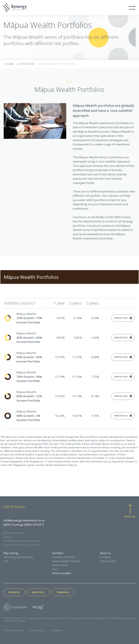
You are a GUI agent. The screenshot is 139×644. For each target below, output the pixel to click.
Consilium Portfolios (64, 557)
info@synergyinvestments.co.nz (24, 520)
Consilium (105, 557)
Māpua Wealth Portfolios (66, 561)
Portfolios (27, 64)
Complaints (57, 630)
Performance (60, 565)
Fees (55, 569)
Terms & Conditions (14, 630)
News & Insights (62, 573)
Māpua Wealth (108, 561)
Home (10, 64)
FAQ (6, 561)
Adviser (14, 592)
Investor (38, 592)
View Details (121, 318)
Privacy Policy (38, 630)
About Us (105, 553)
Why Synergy (11, 553)
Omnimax (63, 592)
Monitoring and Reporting (18, 557)
